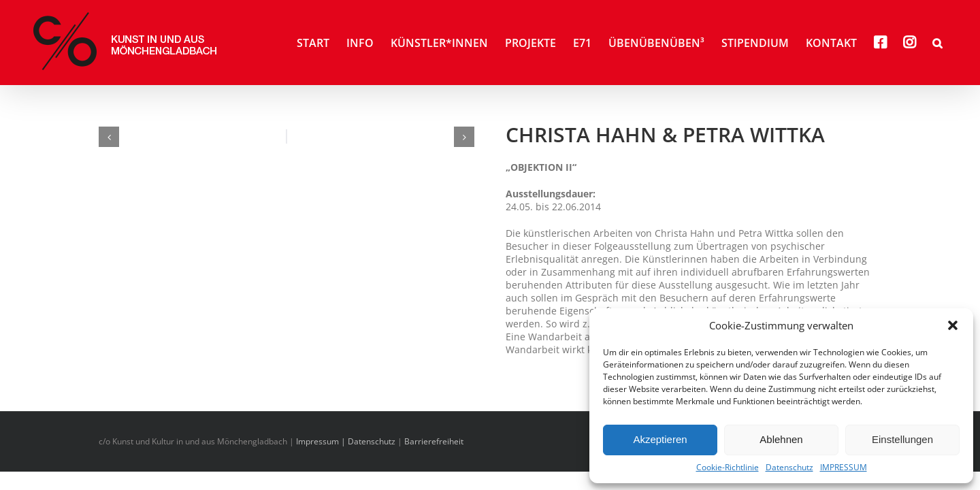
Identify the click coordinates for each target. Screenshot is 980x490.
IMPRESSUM (844, 468)
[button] (953, 325)
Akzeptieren (660, 439)
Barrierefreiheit (434, 441)
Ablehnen (781, 439)
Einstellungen (902, 439)
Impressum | (322, 441)
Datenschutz (789, 468)
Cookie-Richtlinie (728, 468)
